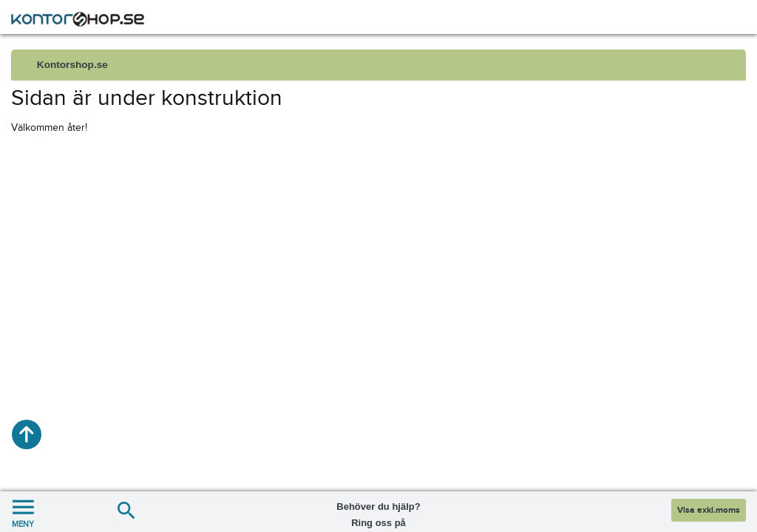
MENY (23, 512)
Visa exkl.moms (709, 510)
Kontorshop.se (72, 65)
